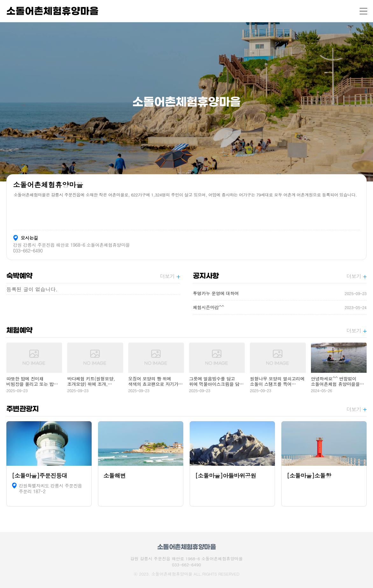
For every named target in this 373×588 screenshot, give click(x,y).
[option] (186, 102)
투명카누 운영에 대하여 (280, 293)
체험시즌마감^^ (280, 307)
